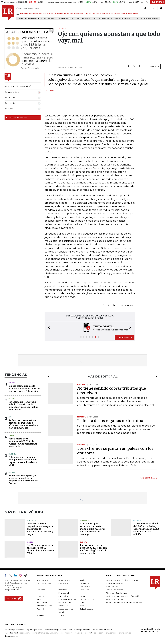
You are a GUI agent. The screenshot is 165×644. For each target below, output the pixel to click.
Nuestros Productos (115, 583)
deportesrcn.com (12, 636)
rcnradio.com (81, 633)
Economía (84, 590)
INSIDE (136, 14)
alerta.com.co (125, 633)
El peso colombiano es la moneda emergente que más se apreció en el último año (24, 388)
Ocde (136, 19)
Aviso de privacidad (115, 590)
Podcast (40, 609)
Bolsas (12, 383)
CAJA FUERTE (115, 14)
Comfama (86, 19)
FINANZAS (24, 14)
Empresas (41, 596)
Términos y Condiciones (116, 593)
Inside (83, 603)
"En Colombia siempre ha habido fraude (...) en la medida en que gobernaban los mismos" (23, 406)
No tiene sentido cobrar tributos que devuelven (112, 391)
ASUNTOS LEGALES (100, 14)
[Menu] (18, 14)
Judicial (83, 542)
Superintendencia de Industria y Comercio (125, 603)
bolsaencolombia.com (103, 630)
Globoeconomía (87, 599)
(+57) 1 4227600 (12, 590)
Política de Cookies (115, 599)
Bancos (30, 542)
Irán (10, 417)
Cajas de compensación (103, 19)
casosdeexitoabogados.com (17, 633)
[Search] (145, 8)
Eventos (84, 596)
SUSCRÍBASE (158, 2)
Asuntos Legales (44, 583)
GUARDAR (153, 66)
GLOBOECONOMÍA (62, 14)
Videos (61, 615)
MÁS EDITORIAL (147, 478)
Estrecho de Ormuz (65, 19)
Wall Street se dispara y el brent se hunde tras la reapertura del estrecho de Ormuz (23, 480)
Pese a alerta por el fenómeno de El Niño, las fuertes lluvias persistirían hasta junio (23, 443)
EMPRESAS (43, 14)
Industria (84, 520)
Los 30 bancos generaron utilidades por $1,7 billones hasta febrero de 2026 (40, 549)
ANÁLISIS (88, 14)
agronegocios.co (35, 630)
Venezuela (31, 520)
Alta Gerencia (64, 580)
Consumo (41, 590)
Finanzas (41, 599)
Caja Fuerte (63, 583)
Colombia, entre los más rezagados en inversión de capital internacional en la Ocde (23, 461)
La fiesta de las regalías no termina (110, 421)
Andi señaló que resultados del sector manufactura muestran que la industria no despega (93, 529)
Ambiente (13, 436)
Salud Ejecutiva (87, 609)
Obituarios (63, 606)
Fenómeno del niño (123, 19)
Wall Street (49, 19)
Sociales (40, 615)
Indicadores (42, 603)
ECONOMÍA (34, 14)
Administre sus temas (16, 117)
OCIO (51, 14)
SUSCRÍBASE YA (125, 337)
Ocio (82, 606)
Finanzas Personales (67, 599)
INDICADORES (127, 14)
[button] (48, 328)
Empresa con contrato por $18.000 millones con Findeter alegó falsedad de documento (93, 549)
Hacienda (12, 399)
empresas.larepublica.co (56, 630)
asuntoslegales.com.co (15, 630)
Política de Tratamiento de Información (123, 596)
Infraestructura (65, 603)
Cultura (137, 520)
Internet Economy (45, 606)
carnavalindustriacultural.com (45, 633)
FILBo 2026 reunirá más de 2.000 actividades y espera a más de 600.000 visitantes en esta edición (146, 529)
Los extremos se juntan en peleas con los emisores (115, 451)
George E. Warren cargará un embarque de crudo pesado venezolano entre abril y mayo (40, 529)
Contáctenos (112, 587)
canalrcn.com (66, 633)
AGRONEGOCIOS (77, 14)
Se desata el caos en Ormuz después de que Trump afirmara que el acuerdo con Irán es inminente (24, 424)
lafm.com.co (111, 633)
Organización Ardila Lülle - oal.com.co (151, 630)
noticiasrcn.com (96, 633)
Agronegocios (43, 580)
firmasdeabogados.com (79, 630)
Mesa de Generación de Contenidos (122, 580)
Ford (78, 19)
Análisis (83, 580)
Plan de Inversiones (149, 19)
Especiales (63, 596)
